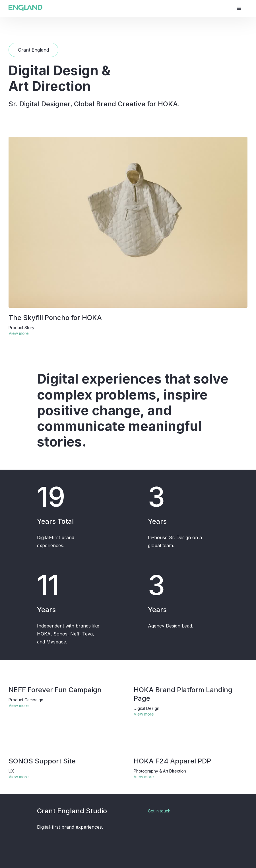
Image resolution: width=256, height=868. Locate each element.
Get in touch (159, 811)
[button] (239, 9)
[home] (26, 8)
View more (19, 333)
